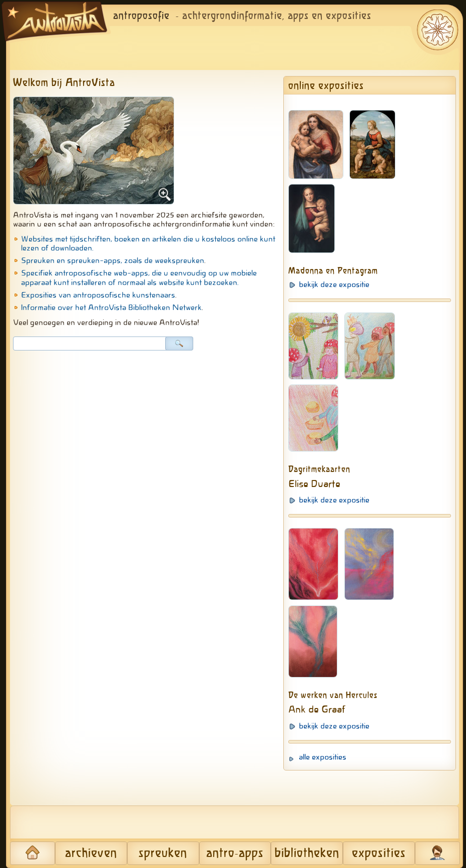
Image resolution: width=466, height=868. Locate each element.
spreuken (163, 853)
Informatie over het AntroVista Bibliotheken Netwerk (111, 307)
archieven (91, 853)
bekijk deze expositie (334, 284)
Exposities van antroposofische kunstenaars (98, 295)
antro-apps (235, 853)
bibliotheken (307, 853)
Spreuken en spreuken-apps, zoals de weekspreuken (113, 260)
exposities (379, 853)
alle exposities (323, 757)
